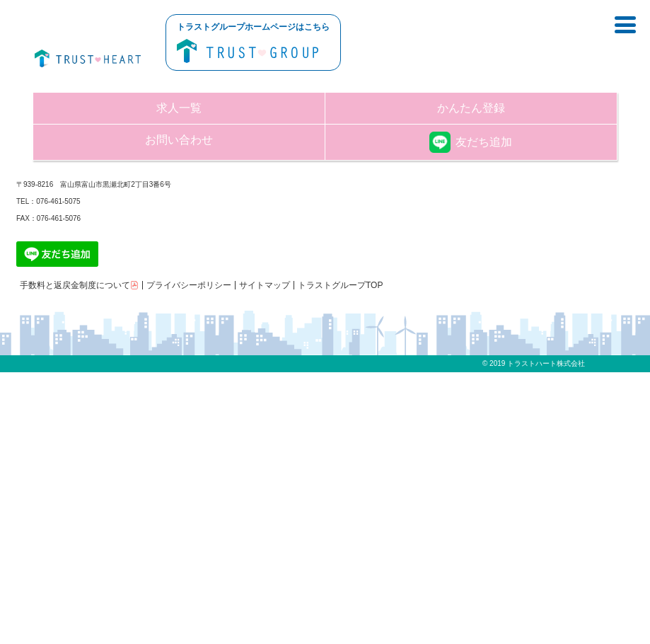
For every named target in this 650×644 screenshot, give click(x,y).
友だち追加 (471, 142)
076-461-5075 (58, 201)
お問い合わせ (179, 140)
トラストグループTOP (340, 285)
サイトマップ (265, 285)
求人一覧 (179, 108)
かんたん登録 (471, 108)
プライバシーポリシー (189, 285)
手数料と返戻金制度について (79, 285)
